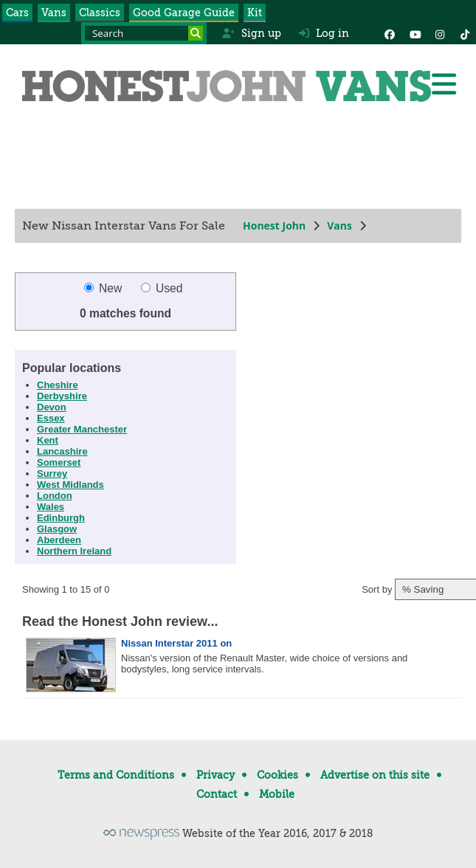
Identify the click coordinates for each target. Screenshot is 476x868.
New (105, 288)
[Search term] (144, 33)
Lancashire (62, 451)
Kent (48, 440)
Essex (51, 418)
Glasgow (57, 529)
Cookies (277, 775)
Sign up (251, 33)
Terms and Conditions (116, 775)
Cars (17, 13)
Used (162, 288)
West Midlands (70, 485)
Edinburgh (61, 518)
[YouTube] (415, 33)
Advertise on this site (375, 775)
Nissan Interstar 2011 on (176, 643)
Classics (100, 13)
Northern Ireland (74, 551)
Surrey (52, 473)
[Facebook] (390, 33)
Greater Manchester (82, 429)
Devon (52, 407)
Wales (51, 507)
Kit (255, 13)
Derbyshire (62, 396)
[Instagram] (440, 33)
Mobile (277, 794)
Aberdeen (59, 540)
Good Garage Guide (184, 13)
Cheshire (58, 385)
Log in (324, 33)
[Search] (196, 33)
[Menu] (444, 84)
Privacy (215, 775)
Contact (217, 794)
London (55, 496)
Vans (54, 13)
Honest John (274, 225)
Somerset (59, 462)
